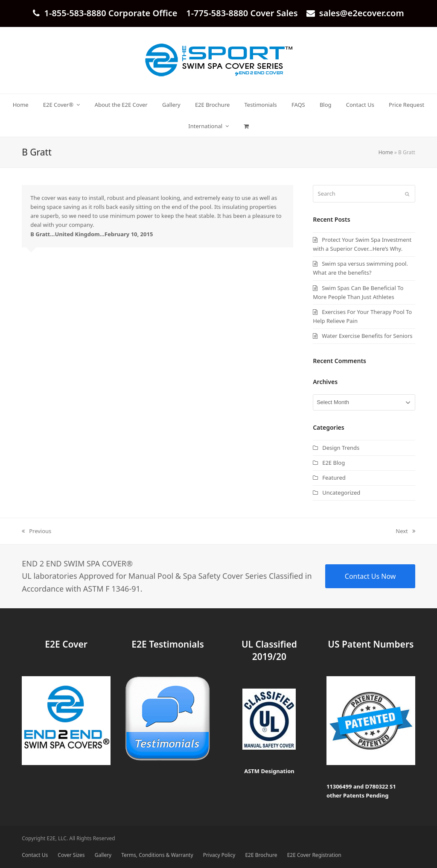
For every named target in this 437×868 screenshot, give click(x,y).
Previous (36, 531)
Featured (334, 478)
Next (405, 531)
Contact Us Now (370, 576)
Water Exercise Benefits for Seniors (367, 336)
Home (386, 152)
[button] (246, 126)
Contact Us (35, 855)
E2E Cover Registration (314, 855)
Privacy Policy (219, 855)
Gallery (103, 855)
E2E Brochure (261, 855)
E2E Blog (334, 463)
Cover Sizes (71, 855)
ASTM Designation (269, 771)
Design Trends (341, 448)
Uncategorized (341, 493)
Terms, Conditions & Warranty (157, 855)
